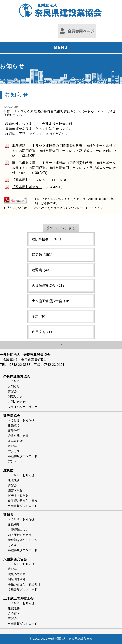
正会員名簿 (15, 441)
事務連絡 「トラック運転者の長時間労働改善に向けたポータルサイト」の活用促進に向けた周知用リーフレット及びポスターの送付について (64, 151)
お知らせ (14, 386)
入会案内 (14, 613)
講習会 (12, 391)
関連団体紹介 (17, 579)
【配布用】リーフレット (30, 180)
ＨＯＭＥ (14, 381)
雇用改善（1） (43, 332)
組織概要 (14, 425)
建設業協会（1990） (47, 239)
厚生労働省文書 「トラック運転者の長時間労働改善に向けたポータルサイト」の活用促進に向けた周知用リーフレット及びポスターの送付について (64, 168)
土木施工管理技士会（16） (52, 301)
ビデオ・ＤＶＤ (18, 496)
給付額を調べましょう (23, 540)
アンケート (15, 461)
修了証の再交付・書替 (23, 501)
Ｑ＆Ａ (12, 545)
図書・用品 (15, 490)
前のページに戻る (61, 228)
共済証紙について (20, 530)
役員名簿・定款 (18, 436)
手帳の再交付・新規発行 (24, 584)
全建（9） (40, 316)
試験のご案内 (17, 574)
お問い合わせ (17, 402)
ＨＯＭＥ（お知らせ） (23, 420)
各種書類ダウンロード (23, 456)
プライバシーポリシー (23, 407)
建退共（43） (42, 270)
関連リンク (15, 396)
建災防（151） (43, 255)
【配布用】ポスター (27, 187)
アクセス (14, 451)
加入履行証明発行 (20, 535)
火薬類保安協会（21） (49, 286)
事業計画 (14, 431)
